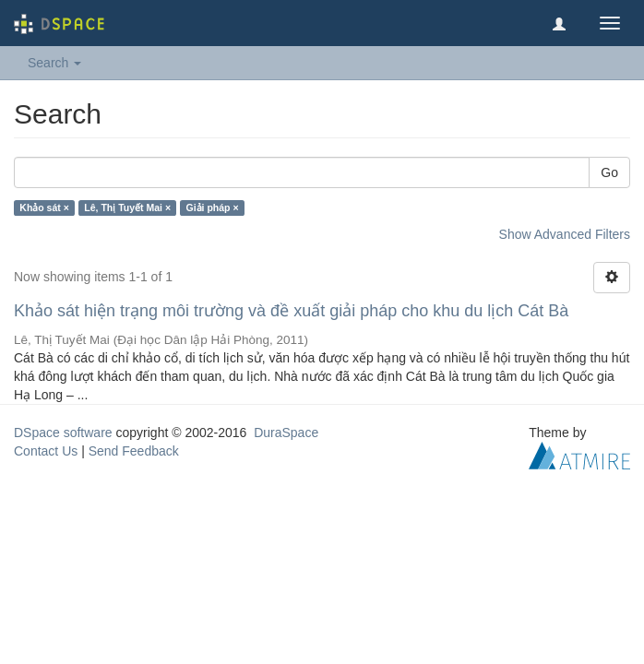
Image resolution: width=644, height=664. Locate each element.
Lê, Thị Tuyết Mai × (127, 207)
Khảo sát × (44, 207)
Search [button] (54, 63)
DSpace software (63, 433)
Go (609, 172)
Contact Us (46, 451)
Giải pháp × (213, 207)
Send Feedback (134, 451)
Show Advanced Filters (565, 234)
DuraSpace (286, 433)
